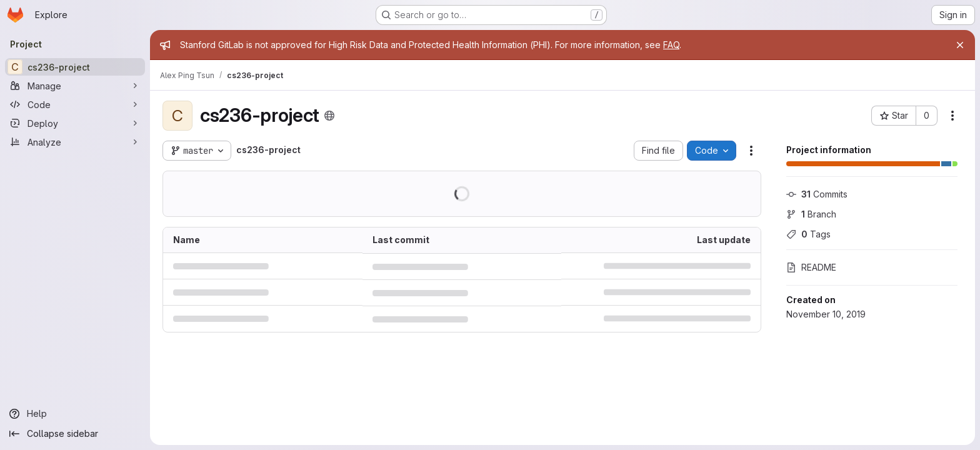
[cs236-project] (75, 67)
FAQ (671, 45)
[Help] (75, 414)
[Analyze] (75, 142)
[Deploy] (75, 123)
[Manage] (75, 86)
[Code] (75, 104)
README (811, 267)
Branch (811, 214)
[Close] (960, 45)
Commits (817, 194)
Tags (808, 234)
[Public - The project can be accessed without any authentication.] (329, 116)
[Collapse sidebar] (75, 434)
